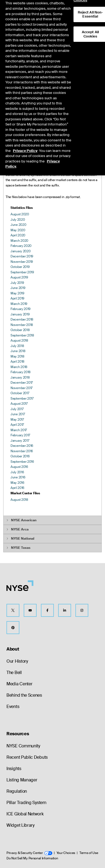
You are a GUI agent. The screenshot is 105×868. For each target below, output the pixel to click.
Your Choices (66, 853)
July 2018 (17, 346)
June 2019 (18, 288)
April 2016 (17, 488)
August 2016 (19, 467)
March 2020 (19, 241)
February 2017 (20, 435)
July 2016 (17, 472)
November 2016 (22, 451)
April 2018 (17, 362)
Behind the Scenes (24, 695)
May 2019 (17, 293)
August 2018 (19, 341)
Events (13, 707)
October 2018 (20, 330)
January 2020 (20, 251)
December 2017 (22, 383)
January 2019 (20, 314)
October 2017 (20, 393)
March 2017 (19, 430)
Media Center (19, 684)
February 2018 (21, 372)
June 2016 (18, 477)
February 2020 (21, 246)
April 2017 (17, 425)
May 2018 (17, 356)
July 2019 (17, 283)
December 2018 (22, 319)
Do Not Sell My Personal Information (32, 858)
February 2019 (20, 309)
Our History (17, 661)
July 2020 (18, 220)
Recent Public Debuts (27, 757)
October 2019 (20, 267)
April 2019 (17, 298)
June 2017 (18, 414)
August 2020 (20, 214)
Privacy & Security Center (29, 853)
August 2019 (19, 277)
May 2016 (17, 483)
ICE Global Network (25, 814)
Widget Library (20, 825)
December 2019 (22, 256)
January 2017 (20, 441)
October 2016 (20, 456)
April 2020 (18, 235)
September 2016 (22, 462)
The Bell (14, 673)
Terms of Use (89, 853)
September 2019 (22, 272)
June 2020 (18, 225)
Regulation (17, 791)
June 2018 (18, 351)
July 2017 (17, 409)
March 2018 (19, 367)
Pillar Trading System (26, 803)
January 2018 (20, 377)
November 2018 (22, 325)
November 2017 (22, 388)
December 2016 (22, 446)
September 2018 (22, 335)
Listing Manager (22, 780)
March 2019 (19, 304)
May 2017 (17, 420)
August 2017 (19, 404)
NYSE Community (23, 746)
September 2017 (22, 399)
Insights (14, 769)
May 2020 (18, 230)
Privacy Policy (25, 144)
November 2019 (22, 262)
